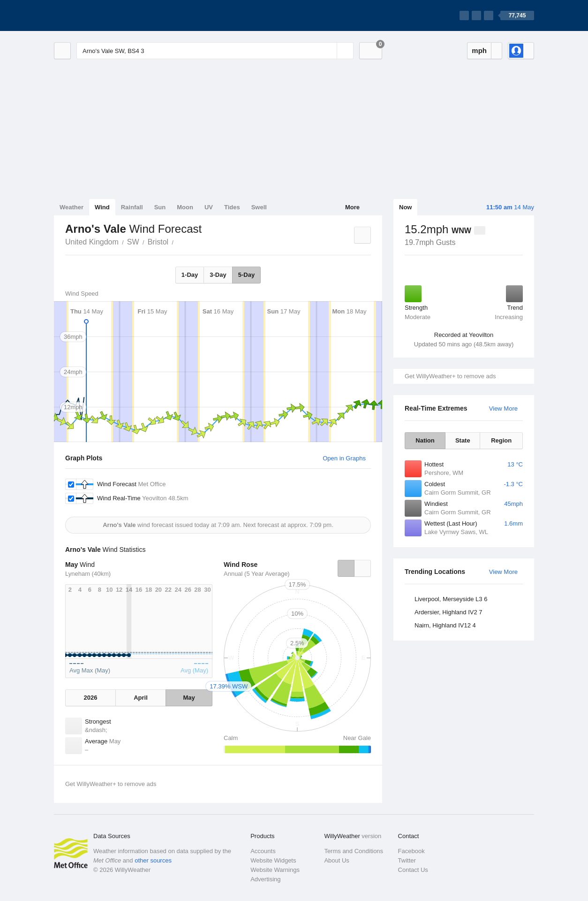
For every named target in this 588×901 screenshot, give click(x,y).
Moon (185, 207)
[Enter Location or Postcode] (215, 51)
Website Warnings (275, 870)
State (463, 440)
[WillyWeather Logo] (98, 15)
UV (209, 207)
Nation (425, 440)
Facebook (411, 851)
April (141, 698)
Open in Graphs (344, 458)
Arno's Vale (179, 241)
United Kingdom (92, 242)
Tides (232, 207)
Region (501, 440)
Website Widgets (273, 860)
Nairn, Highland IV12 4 (445, 625)
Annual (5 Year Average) (257, 574)
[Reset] (329, 51)
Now (405, 207)
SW (133, 242)
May (189, 698)
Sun (160, 207)
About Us (336, 860)
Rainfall (132, 207)
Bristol (158, 242)
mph (479, 50)
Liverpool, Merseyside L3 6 (451, 599)
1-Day (190, 275)
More (352, 207)
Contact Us (413, 870)
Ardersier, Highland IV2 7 (449, 612)
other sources (153, 860)
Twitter (407, 860)
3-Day (218, 275)
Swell (259, 207)
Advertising (265, 879)
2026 (90, 698)
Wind (102, 207)
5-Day (246, 275)
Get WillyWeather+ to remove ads (450, 376)
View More (503, 409)
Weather (72, 207)
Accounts (263, 851)
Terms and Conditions (354, 851)
